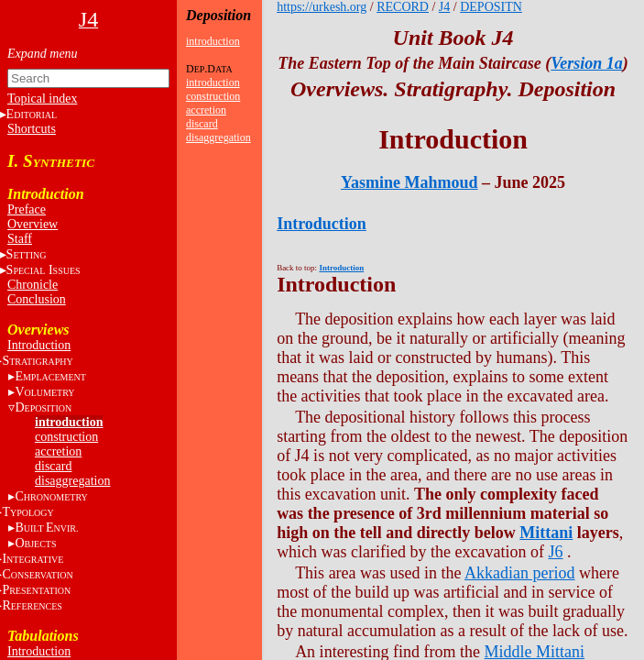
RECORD (403, 7)
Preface (27, 209)
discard (53, 466)
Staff (20, 239)
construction (66, 437)
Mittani (546, 533)
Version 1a (587, 63)
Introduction (39, 345)
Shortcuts (32, 129)
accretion (58, 451)
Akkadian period (519, 573)
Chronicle (33, 285)
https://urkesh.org (322, 7)
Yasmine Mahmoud (409, 182)
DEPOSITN (491, 7)
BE (46, 528)
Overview (33, 224)
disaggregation (72, 481)
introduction (69, 422)
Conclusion (37, 299)
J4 (444, 7)
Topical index (42, 99)
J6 (556, 552)
